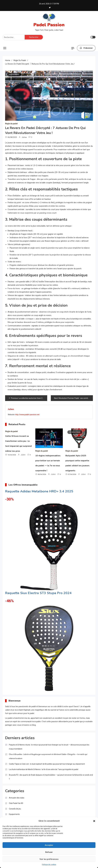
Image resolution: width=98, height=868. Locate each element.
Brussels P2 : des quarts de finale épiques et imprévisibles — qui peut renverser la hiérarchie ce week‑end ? (51, 777)
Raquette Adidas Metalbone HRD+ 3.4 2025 (39, 491)
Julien (24, 137)
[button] (94, 821)
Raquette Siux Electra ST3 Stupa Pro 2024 (38, 593)
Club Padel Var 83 (16, 803)
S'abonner (86, 48)
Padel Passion (49, 25)
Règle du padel (11, 124)
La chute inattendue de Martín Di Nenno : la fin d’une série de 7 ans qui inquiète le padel (44, 769)
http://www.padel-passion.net (27, 415)
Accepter (49, 845)
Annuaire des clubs (17, 798)
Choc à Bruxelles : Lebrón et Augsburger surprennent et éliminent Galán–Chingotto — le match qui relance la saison (48, 756)
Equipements (14, 814)
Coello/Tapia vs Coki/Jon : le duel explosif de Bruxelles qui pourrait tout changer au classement (47, 764)
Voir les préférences (49, 859)
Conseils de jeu (15, 809)
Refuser (49, 852)
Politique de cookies (49, 865)
